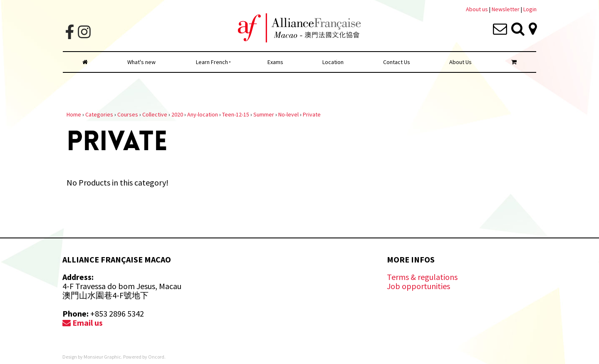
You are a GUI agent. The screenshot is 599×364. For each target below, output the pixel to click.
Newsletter (506, 9)
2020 (177, 114)
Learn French (212, 62)
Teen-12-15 (236, 114)
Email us (83, 323)
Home (74, 114)
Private (312, 114)
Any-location (203, 114)
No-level (288, 114)
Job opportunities (418, 286)
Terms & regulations (422, 277)
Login (530, 9)
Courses (128, 114)
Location (333, 62)
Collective (155, 114)
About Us (460, 62)
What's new (141, 62)
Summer (264, 114)
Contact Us (397, 62)
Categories (99, 114)
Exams (275, 62)
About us (477, 9)
